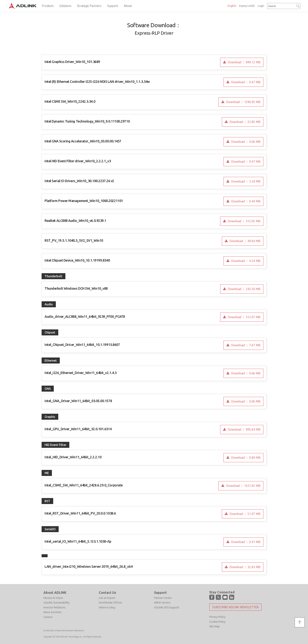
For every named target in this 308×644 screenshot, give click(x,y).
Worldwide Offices (110, 602)
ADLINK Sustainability (56, 602)
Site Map (215, 626)
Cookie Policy (217, 622)
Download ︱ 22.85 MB (245, 122)
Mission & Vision (53, 598)
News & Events (53, 612)
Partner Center (163, 598)
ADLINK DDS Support (167, 607)
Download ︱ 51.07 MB (245, 514)
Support (160, 592)
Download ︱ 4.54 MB (245, 261)
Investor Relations (55, 607)
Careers (48, 617)
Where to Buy (107, 607)
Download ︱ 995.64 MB (244, 429)
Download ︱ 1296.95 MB (243, 102)
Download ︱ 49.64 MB (245, 241)
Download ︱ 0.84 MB (245, 458)
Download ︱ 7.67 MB (245, 345)
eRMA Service (162, 602)
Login (261, 6)
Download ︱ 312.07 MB (244, 317)
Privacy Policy (217, 617)
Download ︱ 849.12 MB (244, 62)
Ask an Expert (107, 598)
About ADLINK (55, 592)
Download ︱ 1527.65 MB (243, 486)
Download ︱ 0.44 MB (245, 201)
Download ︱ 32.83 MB (245, 567)
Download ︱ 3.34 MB (245, 181)
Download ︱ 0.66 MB (245, 373)
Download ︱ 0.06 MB (245, 142)
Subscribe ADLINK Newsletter (235, 607)
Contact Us (107, 592)
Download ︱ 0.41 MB (245, 542)
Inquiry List (247, 6)
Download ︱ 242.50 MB (244, 289)
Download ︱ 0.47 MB (245, 82)
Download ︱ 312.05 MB (244, 221)
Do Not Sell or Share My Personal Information (64, 631)
